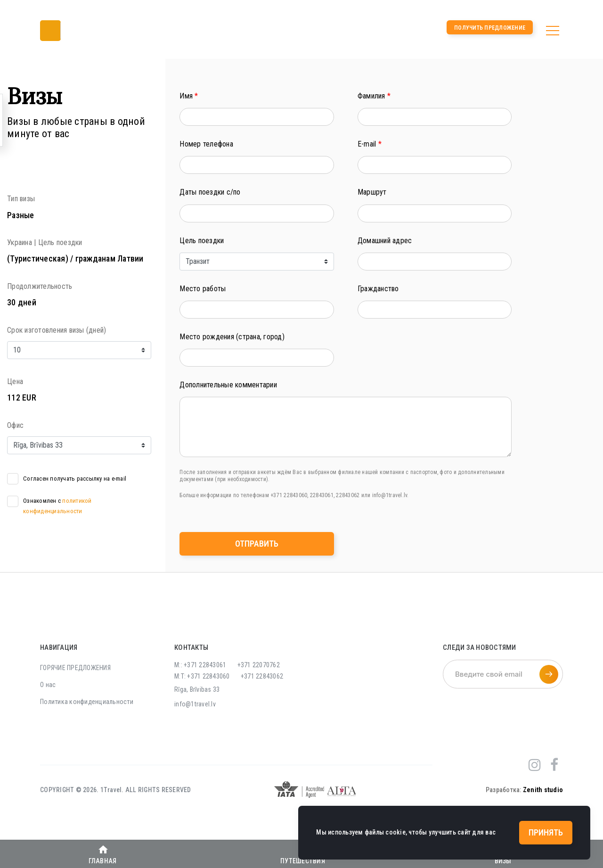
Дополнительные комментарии (228, 385)
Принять (546, 832)
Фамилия (374, 96)
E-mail (370, 144)
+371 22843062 (262, 676)
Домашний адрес (385, 241)
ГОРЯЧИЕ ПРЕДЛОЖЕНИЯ (75, 668)
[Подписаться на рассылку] (549, 674)
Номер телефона (206, 144)
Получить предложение (490, 28)
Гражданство (378, 289)
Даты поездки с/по (210, 192)
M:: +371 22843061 (200, 665)
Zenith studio (543, 790)
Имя (189, 96)
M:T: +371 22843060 (202, 676)
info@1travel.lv (195, 704)
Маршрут (372, 192)
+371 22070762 (259, 665)
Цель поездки (202, 241)
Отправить (257, 544)
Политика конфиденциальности (87, 702)
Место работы (203, 289)
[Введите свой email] (503, 674)
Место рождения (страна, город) (232, 337)
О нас (48, 685)
